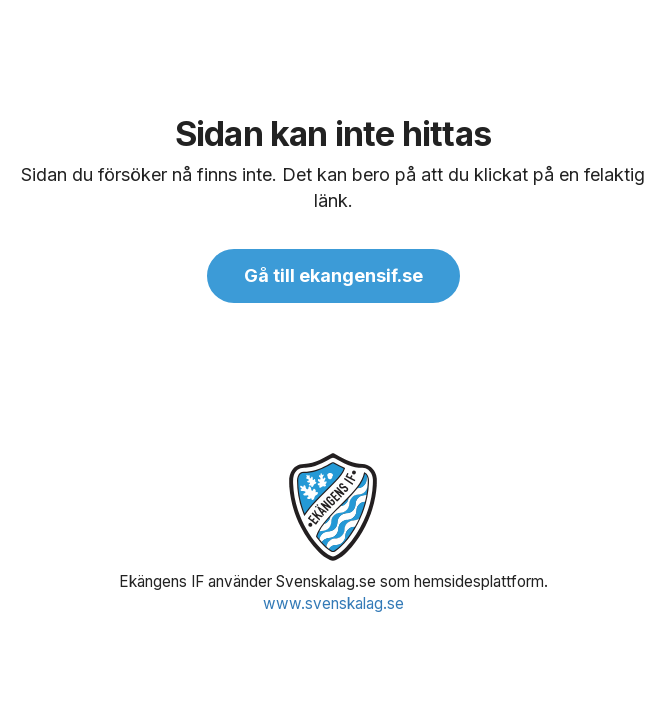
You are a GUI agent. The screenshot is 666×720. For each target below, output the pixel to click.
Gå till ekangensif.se (333, 275)
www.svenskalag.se (333, 603)
